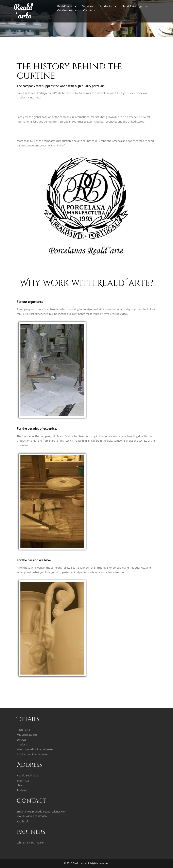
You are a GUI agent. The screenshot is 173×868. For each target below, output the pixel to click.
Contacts (89, 10)
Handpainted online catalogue (35, 749)
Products (22, 745)
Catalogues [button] (67, 10)
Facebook (23, 822)
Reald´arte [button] (67, 6)
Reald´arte (23, 11)
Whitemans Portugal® (30, 843)
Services (88, 6)
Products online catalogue (32, 754)
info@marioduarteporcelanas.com (46, 812)
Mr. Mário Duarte (27, 735)
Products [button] (108, 6)
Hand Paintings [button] (134, 6)
